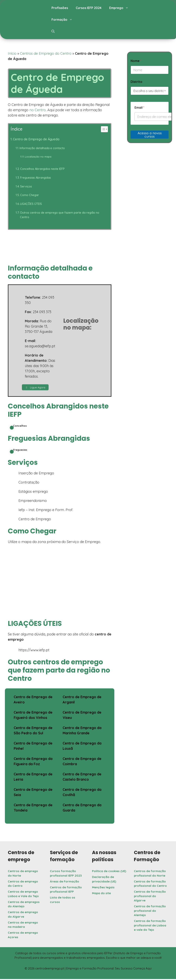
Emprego (121, 8)
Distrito (136, 82)
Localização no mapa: (38, 157)
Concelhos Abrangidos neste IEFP (42, 169)
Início (12, 53)
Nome (136, 61)
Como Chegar (30, 195)
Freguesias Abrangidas (36, 178)
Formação (64, 20)
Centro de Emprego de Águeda (36, 139)
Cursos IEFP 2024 (89, 8)
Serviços (26, 186)
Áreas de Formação (65, 882)
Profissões (60, 8)
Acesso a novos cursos (150, 135)
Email (139, 108)
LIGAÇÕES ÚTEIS (31, 204)
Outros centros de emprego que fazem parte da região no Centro (60, 215)
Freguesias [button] (19, 452)
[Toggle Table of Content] (102, 129)
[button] (53, 31)
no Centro (38, 110)
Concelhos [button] (18, 428)
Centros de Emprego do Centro (46, 53)
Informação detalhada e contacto (42, 148)
